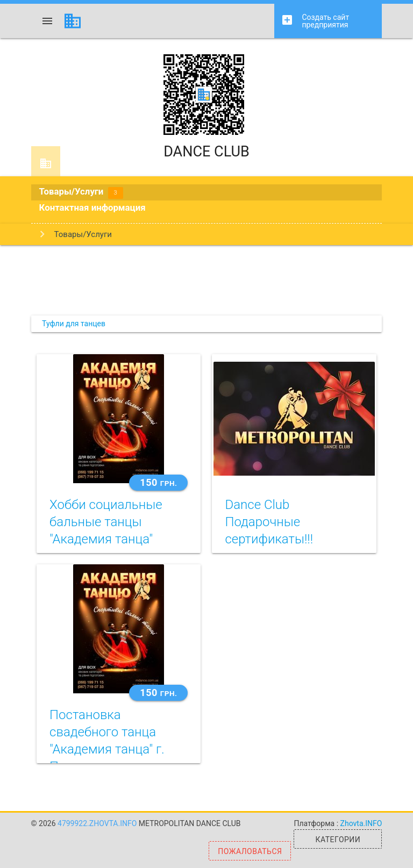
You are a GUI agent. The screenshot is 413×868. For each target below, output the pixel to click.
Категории (338, 840)
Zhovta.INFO (361, 823)
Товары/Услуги (81, 192)
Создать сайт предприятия (315, 21)
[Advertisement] (206, 280)
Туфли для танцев (74, 324)
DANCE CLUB (206, 107)
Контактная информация (92, 207)
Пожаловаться (250, 851)
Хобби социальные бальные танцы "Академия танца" (106, 522)
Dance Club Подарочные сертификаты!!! (269, 522)
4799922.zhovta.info (98, 823)
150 (158, 482)
